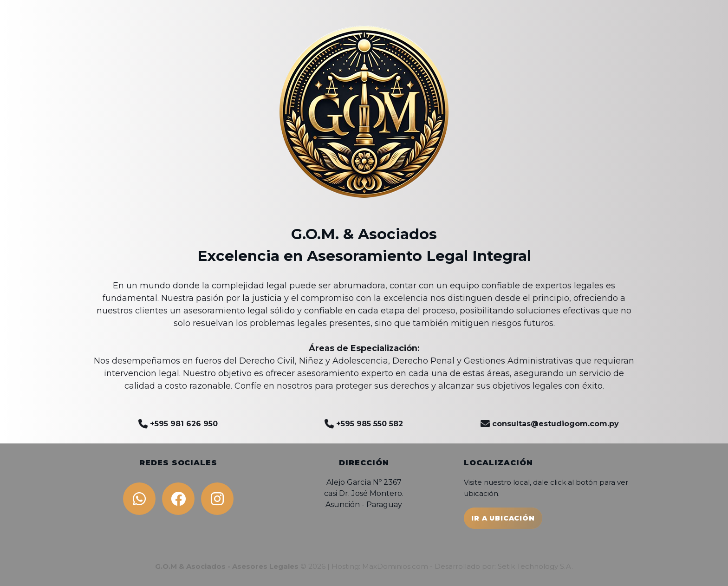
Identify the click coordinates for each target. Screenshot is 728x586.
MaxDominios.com (395, 566)
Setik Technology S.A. (535, 566)
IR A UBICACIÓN (503, 518)
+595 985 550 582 (364, 424)
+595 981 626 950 (178, 424)
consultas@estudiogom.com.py (550, 424)
